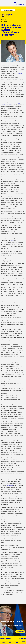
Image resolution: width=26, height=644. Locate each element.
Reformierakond (6, 21)
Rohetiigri (20, 73)
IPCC (13, 241)
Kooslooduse (10, 486)
